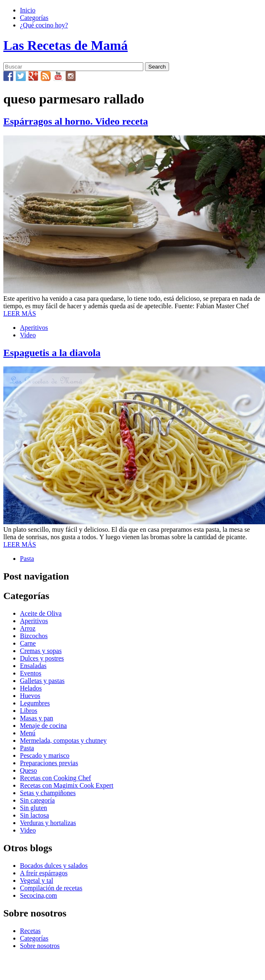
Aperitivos (34, 328)
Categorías (34, 18)
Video (28, 335)
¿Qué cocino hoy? (44, 25)
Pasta (27, 559)
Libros (29, 711)
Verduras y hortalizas (48, 823)
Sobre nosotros (40, 946)
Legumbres (35, 703)
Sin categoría (37, 800)
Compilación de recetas (51, 888)
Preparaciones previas (49, 763)
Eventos (31, 673)
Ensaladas (33, 666)
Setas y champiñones (48, 793)
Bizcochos (34, 636)
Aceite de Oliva (41, 613)
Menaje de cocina (43, 726)
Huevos (30, 696)
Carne (28, 643)
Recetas (30, 931)
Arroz (28, 628)
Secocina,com (38, 895)
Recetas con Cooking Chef (55, 778)
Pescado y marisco (45, 755)
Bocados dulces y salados (54, 866)
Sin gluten (33, 808)
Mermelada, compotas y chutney (63, 741)
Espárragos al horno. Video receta (76, 121)
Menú (28, 733)
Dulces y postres (42, 658)
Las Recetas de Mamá (65, 45)
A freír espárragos (44, 873)
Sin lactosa (34, 815)
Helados (31, 688)
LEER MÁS (20, 313)
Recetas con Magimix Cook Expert (67, 785)
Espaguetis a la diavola (52, 353)
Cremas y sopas (41, 651)
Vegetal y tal (37, 881)
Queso (28, 770)
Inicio (28, 10)
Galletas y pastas (42, 681)
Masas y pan (37, 718)
